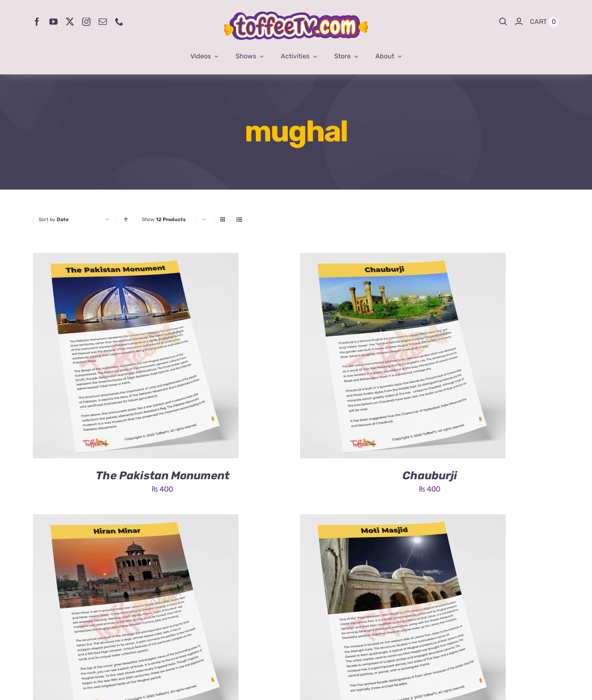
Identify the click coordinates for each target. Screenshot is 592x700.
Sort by (54, 219)
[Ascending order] (126, 220)
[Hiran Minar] (136, 520)
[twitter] (70, 22)
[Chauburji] (403, 259)
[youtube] (53, 22)
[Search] (503, 22)
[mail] (103, 22)
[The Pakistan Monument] (136, 259)
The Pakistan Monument (163, 476)
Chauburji (430, 476)
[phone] (119, 22)
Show (164, 219)
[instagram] (86, 22)
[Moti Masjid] (403, 520)
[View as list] (239, 220)
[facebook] (37, 22)
